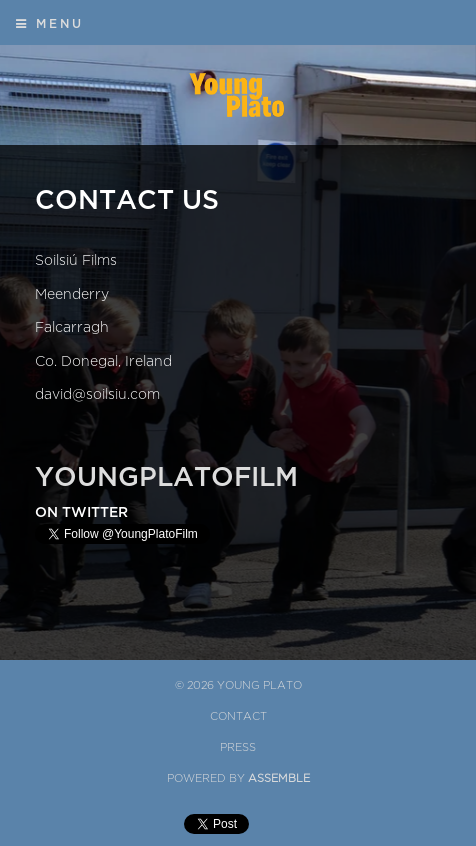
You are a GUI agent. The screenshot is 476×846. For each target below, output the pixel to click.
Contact (238, 716)
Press (238, 747)
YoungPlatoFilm (166, 477)
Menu (50, 24)
